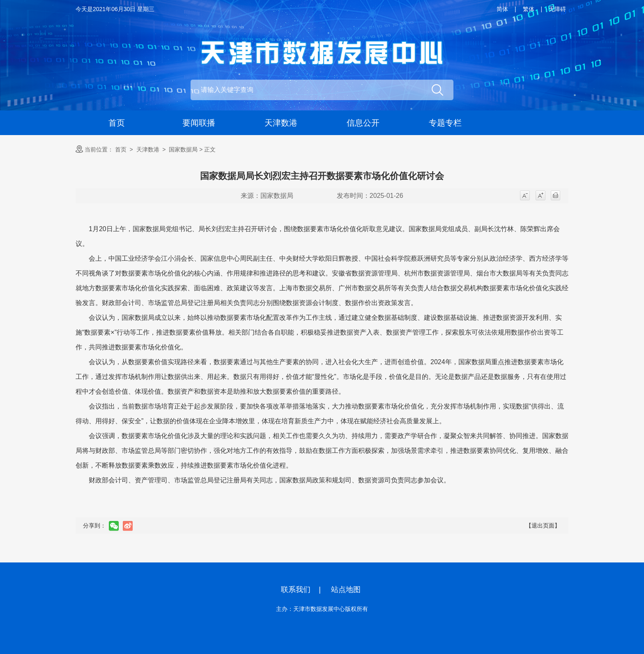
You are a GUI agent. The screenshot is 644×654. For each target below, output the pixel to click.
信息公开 (363, 123)
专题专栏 (445, 123)
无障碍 (557, 9)
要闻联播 (199, 123)
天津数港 (281, 123)
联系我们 (296, 590)
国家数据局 (183, 149)
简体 (502, 9)
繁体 (529, 9)
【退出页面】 (543, 525)
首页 (117, 123)
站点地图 (346, 590)
